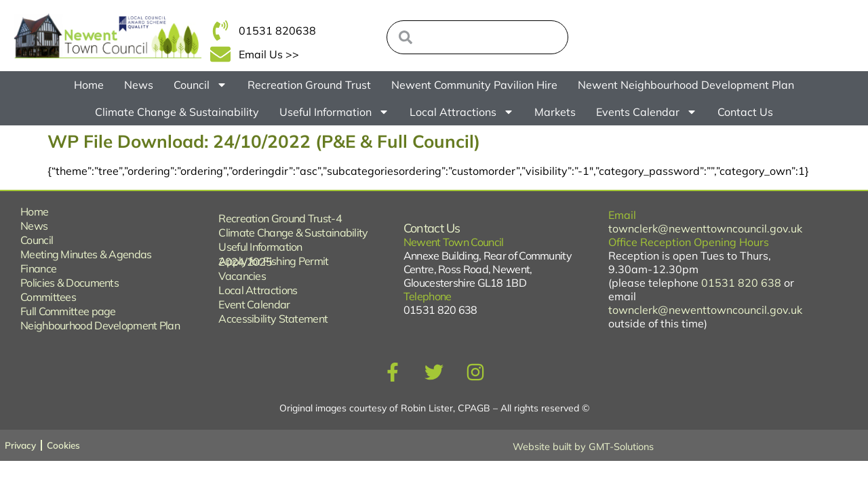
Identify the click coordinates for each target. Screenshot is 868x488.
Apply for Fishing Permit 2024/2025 (273, 261)
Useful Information (334, 112)
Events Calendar (647, 112)
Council (200, 85)
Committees (48, 297)
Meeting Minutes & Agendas (86, 254)
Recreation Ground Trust (309, 85)
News (139, 85)
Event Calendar (254, 304)
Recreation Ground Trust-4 (280, 218)
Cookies (66, 445)
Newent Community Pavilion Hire (474, 85)
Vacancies (242, 276)
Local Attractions (462, 112)
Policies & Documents (70, 283)
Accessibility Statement (273, 319)
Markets (555, 112)
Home (89, 85)
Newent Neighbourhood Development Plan (686, 85)
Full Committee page (68, 311)
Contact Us (745, 112)
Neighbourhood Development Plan (100, 325)
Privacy (21, 445)
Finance (38, 268)
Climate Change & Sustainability (177, 112)
